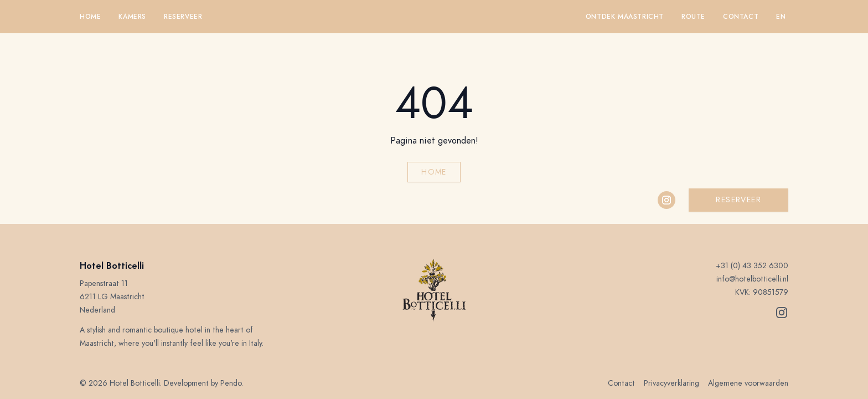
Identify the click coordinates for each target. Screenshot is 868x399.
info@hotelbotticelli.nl (752, 279)
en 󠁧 (782, 17)
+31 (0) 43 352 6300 (752, 266)
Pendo (231, 383)
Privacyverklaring (671, 383)
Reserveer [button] (738, 200)
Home (90, 17)
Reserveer (183, 17)
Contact (741, 17)
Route (693, 17)
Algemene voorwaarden (748, 383)
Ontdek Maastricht (625, 17)
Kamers (132, 17)
